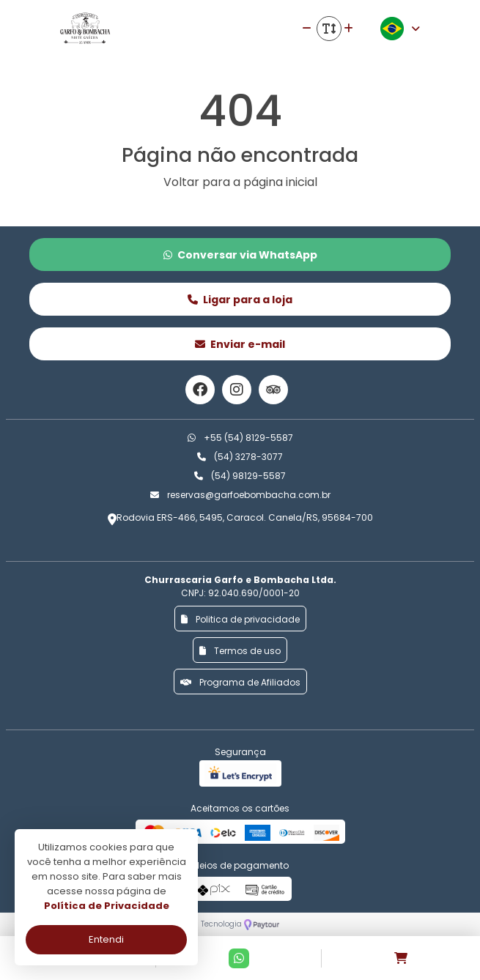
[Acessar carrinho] (401, 958)
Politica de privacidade (240, 619)
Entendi (106, 939)
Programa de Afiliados (240, 682)
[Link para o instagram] (237, 390)
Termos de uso (240, 651)
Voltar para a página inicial (240, 182)
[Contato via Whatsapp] (239, 958)
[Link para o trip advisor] (273, 390)
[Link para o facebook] (200, 390)
